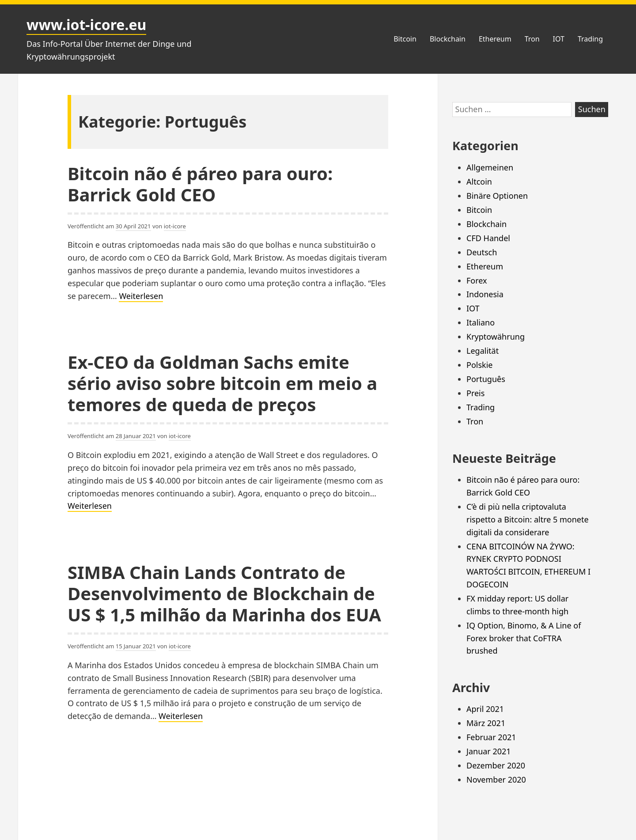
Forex (477, 280)
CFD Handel (488, 238)
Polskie (479, 365)
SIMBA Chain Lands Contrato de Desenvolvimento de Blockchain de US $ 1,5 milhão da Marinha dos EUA (224, 593)
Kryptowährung (496, 337)
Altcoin (479, 182)
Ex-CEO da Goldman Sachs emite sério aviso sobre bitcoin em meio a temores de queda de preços (222, 383)
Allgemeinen (490, 167)
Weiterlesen (141, 296)
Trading (590, 39)
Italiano (481, 322)
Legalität (483, 351)
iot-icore (175, 226)
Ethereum (495, 39)
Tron (532, 39)
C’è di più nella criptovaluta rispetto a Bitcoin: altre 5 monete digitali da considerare (528, 519)
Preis (475, 393)
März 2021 (486, 723)
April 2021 (485, 709)
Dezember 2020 (496, 765)
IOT (559, 39)
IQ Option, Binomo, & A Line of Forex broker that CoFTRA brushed (524, 638)
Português (486, 379)
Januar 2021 (489, 751)
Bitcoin (405, 39)
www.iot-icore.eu (86, 25)
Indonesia (485, 294)
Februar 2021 (491, 737)
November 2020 (496, 779)
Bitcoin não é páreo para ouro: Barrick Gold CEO (200, 184)
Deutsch (482, 252)
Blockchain (448, 39)
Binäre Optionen (497, 196)
